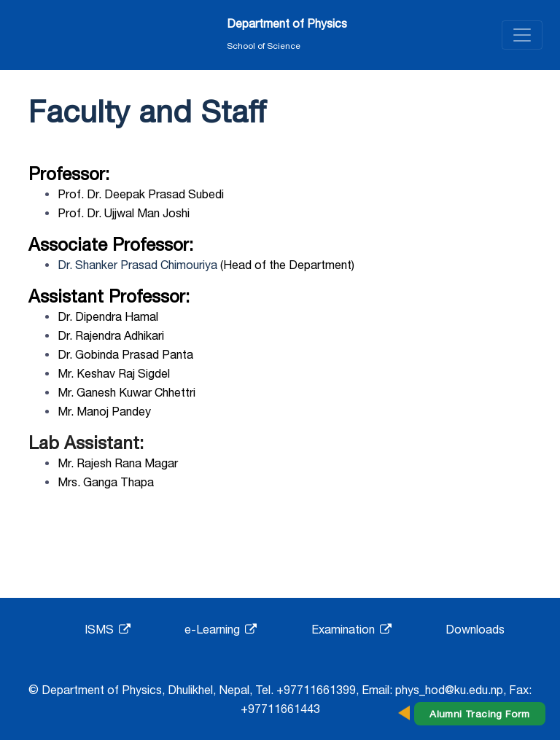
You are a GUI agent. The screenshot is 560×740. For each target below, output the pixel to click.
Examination (351, 629)
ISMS (108, 629)
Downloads (475, 629)
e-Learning (221, 629)
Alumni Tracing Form (480, 714)
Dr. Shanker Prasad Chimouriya (137, 265)
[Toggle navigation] (522, 35)
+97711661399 (316, 690)
